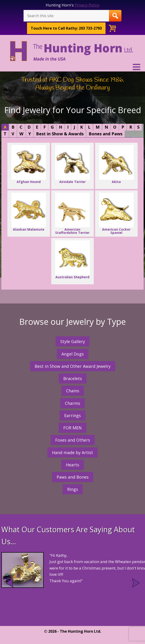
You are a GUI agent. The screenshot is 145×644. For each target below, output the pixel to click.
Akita (116, 164)
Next (136, 583)
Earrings (72, 415)
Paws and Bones (73, 477)
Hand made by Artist (72, 452)
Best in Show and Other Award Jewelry (73, 366)
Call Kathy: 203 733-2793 (66, 28)
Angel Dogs (73, 354)
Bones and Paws (106, 134)
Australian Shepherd (72, 260)
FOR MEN (72, 428)
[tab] (5, 127)
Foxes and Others (73, 440)
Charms (72, 403)
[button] (72, 67)
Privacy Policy (87, 5)
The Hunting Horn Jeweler (72, 51)
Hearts (72, 465)
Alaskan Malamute (29, 212)
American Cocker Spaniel (116, 214)
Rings (73, 489)
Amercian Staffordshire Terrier (72, 214)
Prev (9, 583)
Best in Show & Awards (60, 134)
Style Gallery (73, 341)
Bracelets (73, 378)
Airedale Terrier (72, 164)
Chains (73, 391)
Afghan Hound (29, 164)
